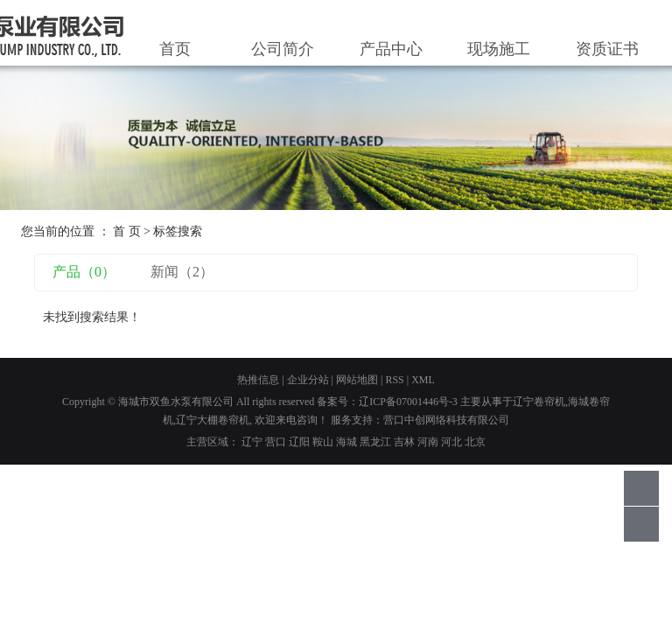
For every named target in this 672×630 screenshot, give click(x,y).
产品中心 (391, 49)
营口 (276, 442)
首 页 (127, 231)
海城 (346, 442)
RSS (394, 380)
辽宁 (252, 442)
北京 (475, 442)
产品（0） (84, 272)
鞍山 (323, 442)
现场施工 (499, 49)
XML (423, 380)
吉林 (404, 442)
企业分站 (308, 380)
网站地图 (357, 380)
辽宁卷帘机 (539, 402)
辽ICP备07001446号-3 (408, 402)
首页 (175, 49)
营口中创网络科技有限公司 (446, 420)
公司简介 (283, 49)
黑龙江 (375, 442)
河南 (428, 442)
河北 (451, 442)
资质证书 (607, 49)
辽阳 (299, 442)
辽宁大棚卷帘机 (213, 420)
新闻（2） (182, 272)
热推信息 (258, 380)
